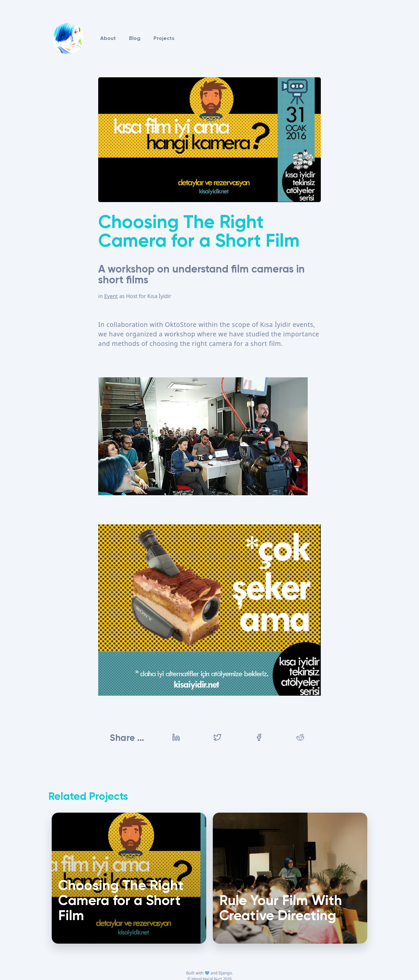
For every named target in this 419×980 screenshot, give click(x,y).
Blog (135, 39)
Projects (164, 39)
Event (111, 296)
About (108, 39)
